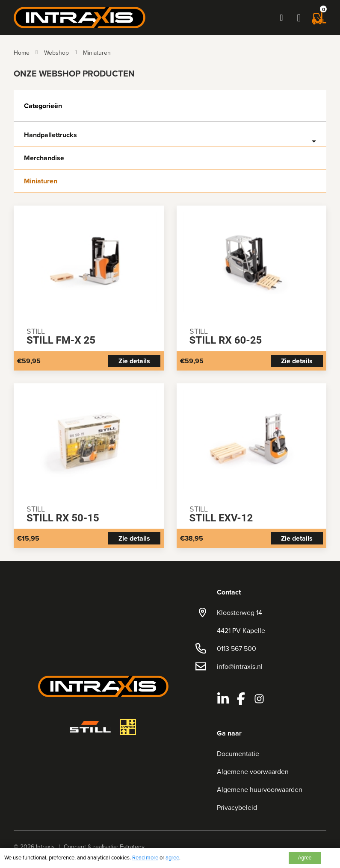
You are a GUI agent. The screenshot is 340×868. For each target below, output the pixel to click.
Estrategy (132, 847)
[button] (299, 18)
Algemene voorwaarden (253, 771)
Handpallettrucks (50, 135)
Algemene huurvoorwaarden (260, 789)
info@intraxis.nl (240, 666)
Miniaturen (97, 53)
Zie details (134, 361)
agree (172, 857)
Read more (145, 857)
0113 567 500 (237, 648)
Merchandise (44, 158)
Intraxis (45, 847)
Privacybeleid (237, 807)
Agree (305, 858)
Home (22, 53)
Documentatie (238, 753)
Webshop (56, 53)
